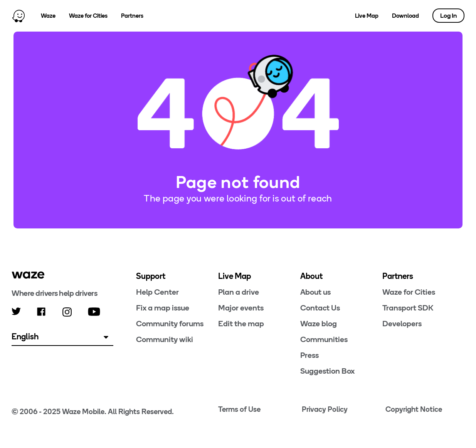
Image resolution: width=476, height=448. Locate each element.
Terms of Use (239, 409)
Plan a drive (239, 292)
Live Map (367, 16)
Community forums (170, 324)
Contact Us (320, 308)
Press (309, 355)
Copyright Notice (414, 409)
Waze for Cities (88, 16)
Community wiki (165, 339)
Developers (402, 324)
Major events (241, 308)
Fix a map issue (163, 308)
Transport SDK (408, 308)
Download (405, 16)
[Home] (19, 16)
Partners (132, 16)
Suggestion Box (327, 371)
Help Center (157, 292)
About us (315, 292)
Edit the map (241, 324)
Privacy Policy (325, 409)
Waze (48, 16)
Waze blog (319, 324)
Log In (448, 16)
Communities (324, 339)
